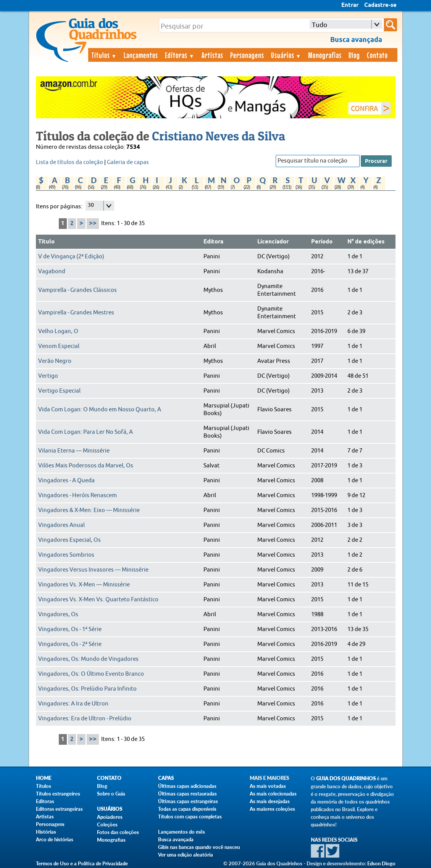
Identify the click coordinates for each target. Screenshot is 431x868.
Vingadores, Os (58, 614)
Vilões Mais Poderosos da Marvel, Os (86, 466)
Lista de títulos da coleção (69, 162)
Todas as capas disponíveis (187, 809)
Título (46, 242)
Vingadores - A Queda (66, 481)
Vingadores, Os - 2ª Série (70, 644)
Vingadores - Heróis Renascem (77, 495)
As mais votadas (268, 786)
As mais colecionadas (273, 794)
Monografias (325, 55)
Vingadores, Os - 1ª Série (70, 629)
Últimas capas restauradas (187, 794)
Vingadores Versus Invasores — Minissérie (93, 570)
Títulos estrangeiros (58, 794)
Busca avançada (176, 839)
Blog (354, 55)
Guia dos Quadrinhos (346, 779)
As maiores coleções (272, 809)
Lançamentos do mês (182, 832)
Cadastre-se (380, 5)
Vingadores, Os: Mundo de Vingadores (88, 659)
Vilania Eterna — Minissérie (74, 451)
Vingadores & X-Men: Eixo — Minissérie (89, 510)
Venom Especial (59, 346)
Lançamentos (141, 55)
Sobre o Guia (111, 794)
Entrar (350, 5)
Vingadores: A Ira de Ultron (73, 704)
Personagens (247, 55)
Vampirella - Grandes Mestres (76, 313)
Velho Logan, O (58, 331)
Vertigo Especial (59, 391)
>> (93, 223)
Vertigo (48, 376)
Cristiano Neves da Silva (219, 136)
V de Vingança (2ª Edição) (71, 257)
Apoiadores (110, 817)
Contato (377, 55)
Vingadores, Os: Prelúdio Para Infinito (87, 689)
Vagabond (52, 271)
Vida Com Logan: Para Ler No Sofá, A (86, 432)
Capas (166, 778)
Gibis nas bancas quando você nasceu (199, 847)
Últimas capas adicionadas (187, 786)
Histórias (46, 832)
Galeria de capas (128, 162)
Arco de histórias (55, 839)
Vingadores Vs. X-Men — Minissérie (84, 585)
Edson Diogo (381, 863)
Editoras (180, 55)
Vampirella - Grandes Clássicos (77, 290)
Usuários (286, 55)
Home (44, 778)
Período (322, 242)
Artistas (212, 55)
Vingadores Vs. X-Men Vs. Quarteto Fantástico (98, 600)
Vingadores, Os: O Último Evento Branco (91, 674)
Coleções (107, 825)
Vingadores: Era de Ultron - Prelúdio (85, 719)
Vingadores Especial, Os (69, 540)
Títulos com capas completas (190, 816)
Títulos (104, 55)
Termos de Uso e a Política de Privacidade (82, 863)
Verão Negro (55, 361)
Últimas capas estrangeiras (188, 801)
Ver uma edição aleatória (186, 855)
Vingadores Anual (61, 525)
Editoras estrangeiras (59, 809)
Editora (213, 242)
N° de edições (366, 242)
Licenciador (273, 242)
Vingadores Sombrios (66, 555)
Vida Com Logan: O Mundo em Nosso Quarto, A (100, 410)
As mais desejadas (270, 801)
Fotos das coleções (118, 832)
